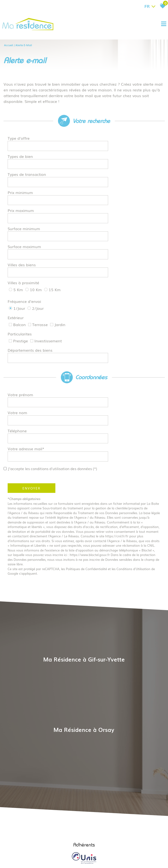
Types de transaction (29, 164)
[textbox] (121, 140)
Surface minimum (26, 201)
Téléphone (19, 346)
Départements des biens (32, 283)
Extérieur (18, 261)
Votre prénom (22, 321)
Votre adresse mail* (28, 358)
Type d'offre (21, 139)
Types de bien (22, 152)
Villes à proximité (25, 237)
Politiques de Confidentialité (88, 470)
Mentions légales (46, 840)
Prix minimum (22, 177)
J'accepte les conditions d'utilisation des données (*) (61, 370)
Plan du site (25, 840)
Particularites (22, 271)
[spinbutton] (121, 177)
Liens (85, 840)
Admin (94, 840)
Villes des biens (24, 226)
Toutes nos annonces (114, 840)
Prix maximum (23, 189)
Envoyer (33, 390)
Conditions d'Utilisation (135, 470)
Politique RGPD (141, 840)
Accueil (9, 45)
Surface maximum (26, 213)
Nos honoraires (70, 840)
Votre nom (19, 334)
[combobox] (121, 140)
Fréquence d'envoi (26, 250)
